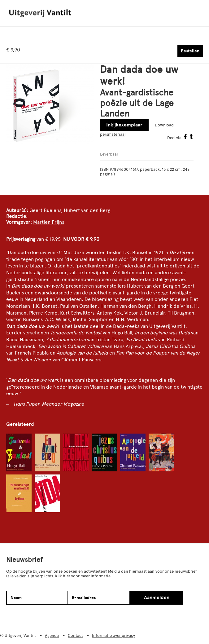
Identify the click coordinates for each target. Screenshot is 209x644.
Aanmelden (157, 598)
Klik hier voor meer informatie (83, 576)
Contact (75, 635)
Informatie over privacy (113, 635)
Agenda (52, 635)
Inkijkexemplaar (124, 125)
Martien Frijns (49, 222)
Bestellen (190, 51)
